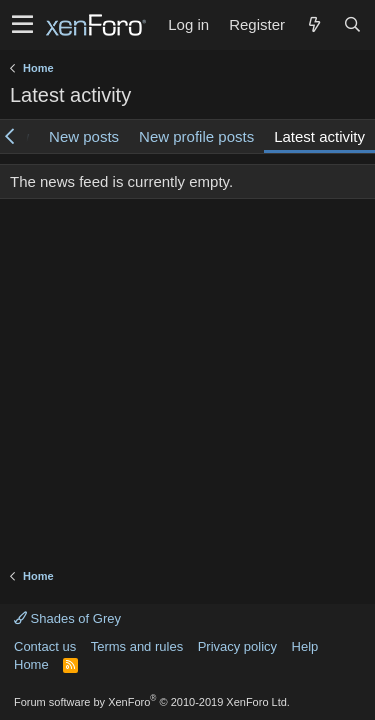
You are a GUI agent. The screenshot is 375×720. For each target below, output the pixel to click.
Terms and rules (137, 646)
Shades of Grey (67, 618)
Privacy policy (237, 646)
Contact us (45, 646)
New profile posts (196, 136)
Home (31, 664)
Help (305, 646)
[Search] (352, 24)
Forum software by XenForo (152, 702)
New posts (84, 136)
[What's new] (314, 24)
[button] (22, 25)
